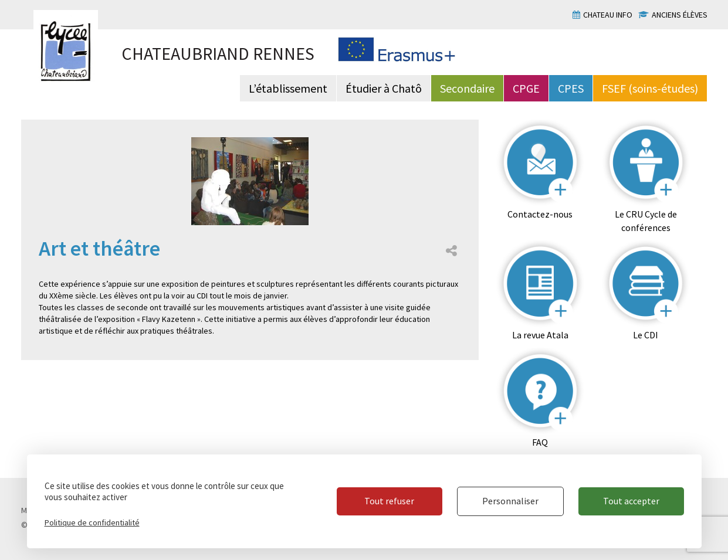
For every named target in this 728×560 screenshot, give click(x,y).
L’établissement (288, 88)
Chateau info (608, 15)
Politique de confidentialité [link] (92, 522)
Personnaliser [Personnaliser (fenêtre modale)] (510, 501)
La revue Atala (540, 335)
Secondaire (467, 88)
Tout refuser (389, 501)
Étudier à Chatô (384, 88)
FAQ (540, 442)
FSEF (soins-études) (650, 88)
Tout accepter (631, 501)
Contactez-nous (540, 214)
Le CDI (646, 335)
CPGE (526, 88)
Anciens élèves (680, 15)
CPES (571, 88)
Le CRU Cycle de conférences (646, 221)
